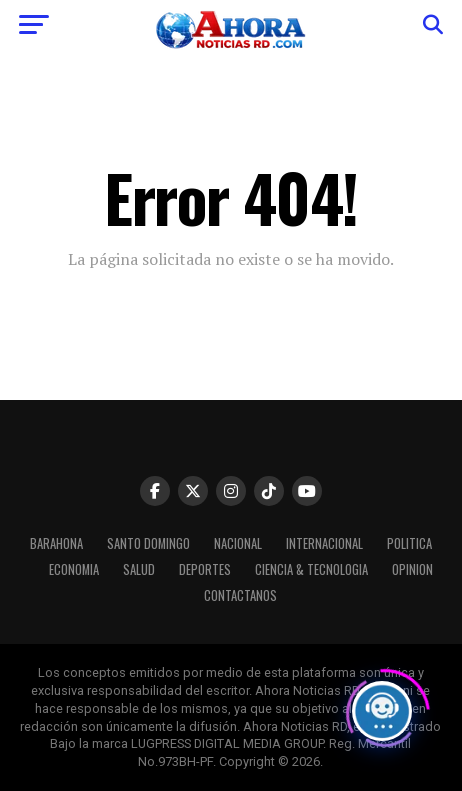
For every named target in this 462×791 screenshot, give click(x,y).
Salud (139, 569)
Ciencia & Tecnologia (311, 569)
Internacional (324, 543)
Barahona (56, 543)
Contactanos (240, 595)
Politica (409, 543)
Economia (74, 569)
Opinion (412, 569)
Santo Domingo (148, 543)
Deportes (205, 569)
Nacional (238, 543)
